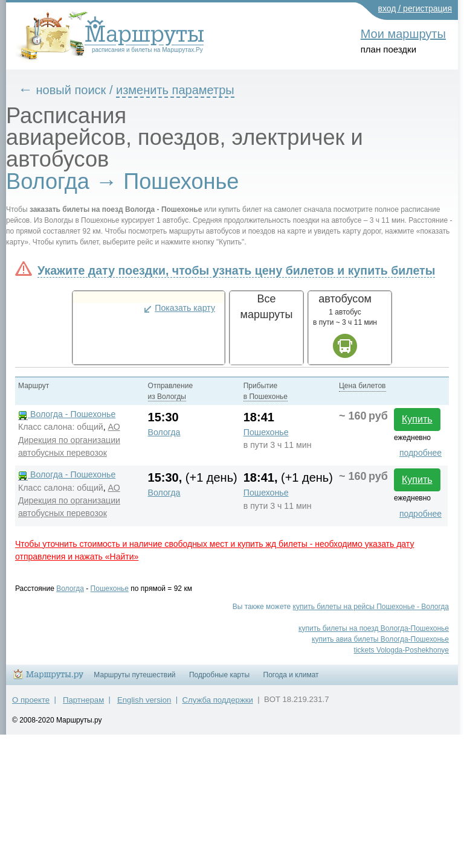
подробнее (420, 453)
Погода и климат (291, 675)
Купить (417, 419)
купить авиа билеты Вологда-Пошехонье (380, 639)
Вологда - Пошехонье (67, 414)
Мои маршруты (403, 34)
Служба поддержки (218, 700)
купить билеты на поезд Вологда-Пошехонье (374, 628)
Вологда (164, 432)
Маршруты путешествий (134, 675)
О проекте (31, 700)
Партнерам (83, 700)
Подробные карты (219, 675)
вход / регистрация (415, 8)
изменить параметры (175, 90)
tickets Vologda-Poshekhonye (401, 650)
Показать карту (185, 308)
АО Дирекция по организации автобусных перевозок (69, 439)
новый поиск (71, 90)
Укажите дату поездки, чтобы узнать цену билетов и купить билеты (236, 270)
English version (144, 700)
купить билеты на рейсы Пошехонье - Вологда (371, 607)
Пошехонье (266, 432)
